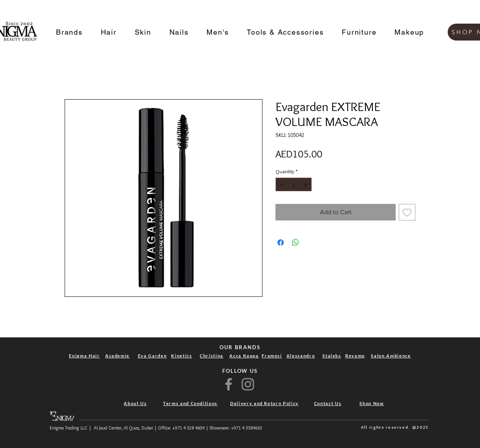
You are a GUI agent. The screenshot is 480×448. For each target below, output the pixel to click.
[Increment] (306, 185)
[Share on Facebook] (281, 243)
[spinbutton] (294, 185)
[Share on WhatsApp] (296, 243)
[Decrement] (281, 185)
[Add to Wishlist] (407, 212)
